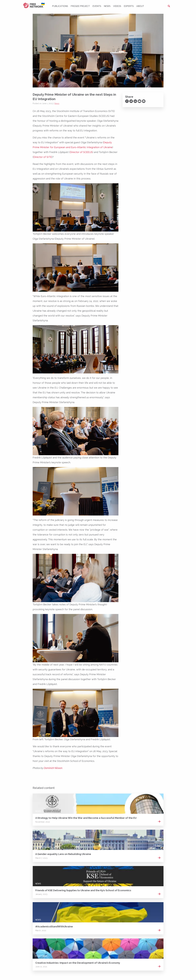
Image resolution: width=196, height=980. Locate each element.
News (107, 6)
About (140, 6)
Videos (117, 6)
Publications (60, 6)
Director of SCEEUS (81, 152)
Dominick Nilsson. (53, 768)
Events (97, 6)
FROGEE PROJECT (80, 6)
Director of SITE (43, 157)
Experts (129, 6)
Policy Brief (41, 956)
